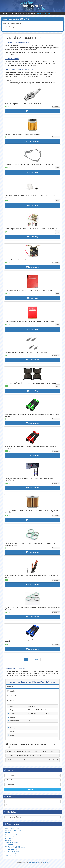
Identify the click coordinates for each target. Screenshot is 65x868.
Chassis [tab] (10, 700)
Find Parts (33, 790)
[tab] (32, 751)
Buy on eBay (32, 172)
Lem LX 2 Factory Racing (12, 846)
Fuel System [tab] (12, 696)
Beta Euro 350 (9, 838)
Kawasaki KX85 (9, 832)
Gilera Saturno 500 (10, 854)
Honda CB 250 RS (10, 856)
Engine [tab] (10, 687)
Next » (37, 659)
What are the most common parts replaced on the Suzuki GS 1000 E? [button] (31, 751)
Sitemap (46, 862)
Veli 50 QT (8, 840)
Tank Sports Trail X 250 (12, 852)
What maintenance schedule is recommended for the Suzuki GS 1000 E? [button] (32, 760)
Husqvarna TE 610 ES (11, 842)
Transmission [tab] (12, 691)
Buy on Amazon (32, 111)
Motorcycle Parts (34, 862)
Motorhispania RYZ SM (12, 829)
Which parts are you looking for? (13, 23)
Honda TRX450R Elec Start (13, 830)
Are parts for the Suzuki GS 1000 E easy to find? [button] (24, 756)
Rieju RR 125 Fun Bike (11, 850)
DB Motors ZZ (9, 844)
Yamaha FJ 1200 (10, 836)
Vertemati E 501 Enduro (12, 834)
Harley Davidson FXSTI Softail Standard (17, 848)
